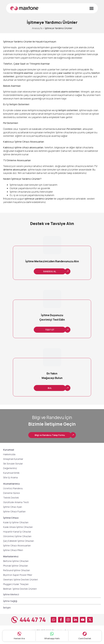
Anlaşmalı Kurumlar (13, 459)
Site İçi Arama (10, 477)
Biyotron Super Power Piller (18, 575)
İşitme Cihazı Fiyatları (14, 511)
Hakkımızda (9, 454)
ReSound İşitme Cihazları (17, 570)
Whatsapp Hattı (52, 638)
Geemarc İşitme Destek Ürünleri (21, 580)
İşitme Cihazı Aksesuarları (17, 545)
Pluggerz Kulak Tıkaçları (16, 584)
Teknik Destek (11, 498)
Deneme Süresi (11, 493)
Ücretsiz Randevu (13, 488)
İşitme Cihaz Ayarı (13, 507)
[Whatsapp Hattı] (52, 634)
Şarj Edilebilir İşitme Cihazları (19, 541)
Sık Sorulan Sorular (13, 464)
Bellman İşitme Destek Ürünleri (20, 589)
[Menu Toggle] (92, 8)
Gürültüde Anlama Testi (16, 502)
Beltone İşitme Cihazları (16, 561)
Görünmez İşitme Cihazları (17, 536)
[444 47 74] (15, 620)
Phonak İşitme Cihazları (16, 566)
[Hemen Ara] (19, 634)
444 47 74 (33, 620)
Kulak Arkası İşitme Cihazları (18, 527)
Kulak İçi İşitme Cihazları (16, 522)
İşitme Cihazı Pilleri (13, 550)
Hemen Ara (19, 638)
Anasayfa (37, 28)
